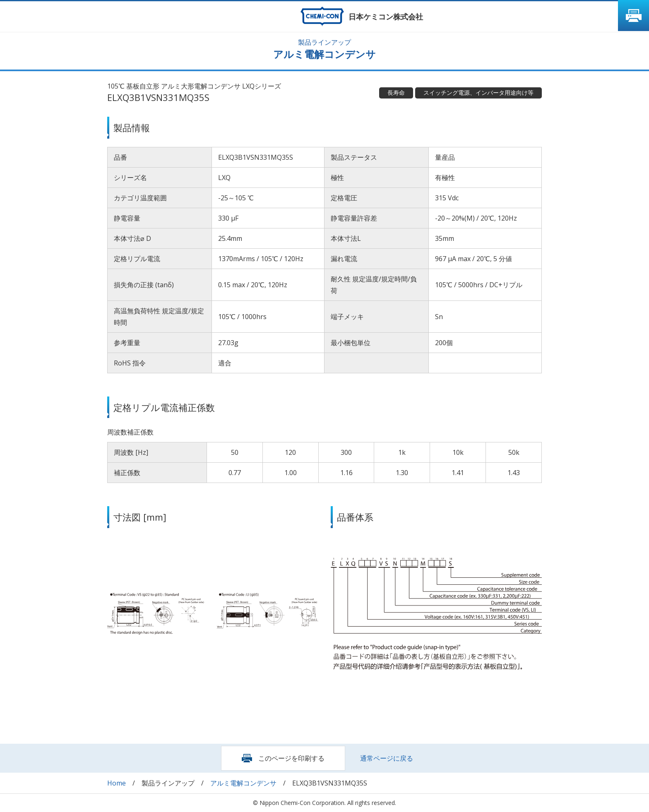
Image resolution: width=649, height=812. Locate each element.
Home (117, 783)
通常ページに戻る (387, 758)
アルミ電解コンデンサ (243, 783)
